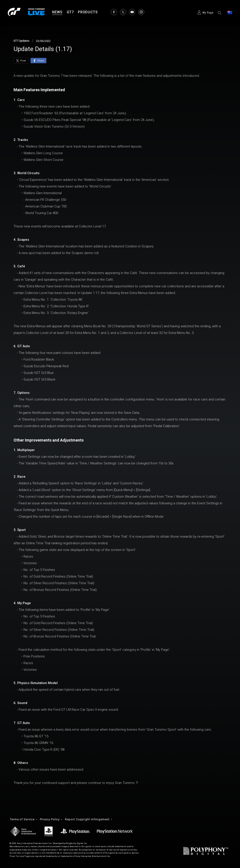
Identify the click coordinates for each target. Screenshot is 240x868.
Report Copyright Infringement (95, 820)
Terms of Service (24, 820)
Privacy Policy (54, 820)
